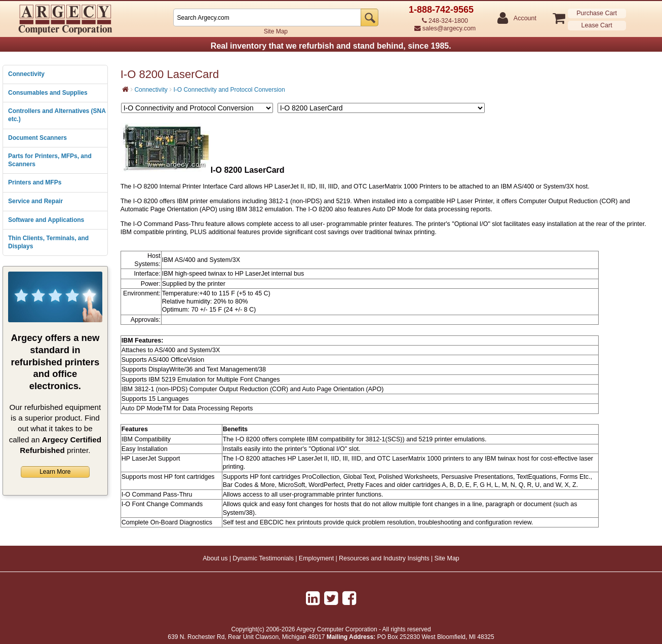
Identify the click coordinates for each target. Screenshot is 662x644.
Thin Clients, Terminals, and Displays (48, 242)
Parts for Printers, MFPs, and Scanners (50, 160)
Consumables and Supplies (48, 93)
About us (215, 558)
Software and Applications (46, 220)
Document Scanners (37, 138)
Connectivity (26, 74)
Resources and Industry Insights (384, 558)
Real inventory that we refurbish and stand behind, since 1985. (331, 46)
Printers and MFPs (35, 182)
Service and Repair (35, 201)
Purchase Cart (597, 13)
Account (524, 18)
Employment (316, 558)
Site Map (276, 31)
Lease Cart (597, 25)
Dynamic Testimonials (263, 558)
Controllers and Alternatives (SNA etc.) (57, 115)
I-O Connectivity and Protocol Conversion (229, 90)
